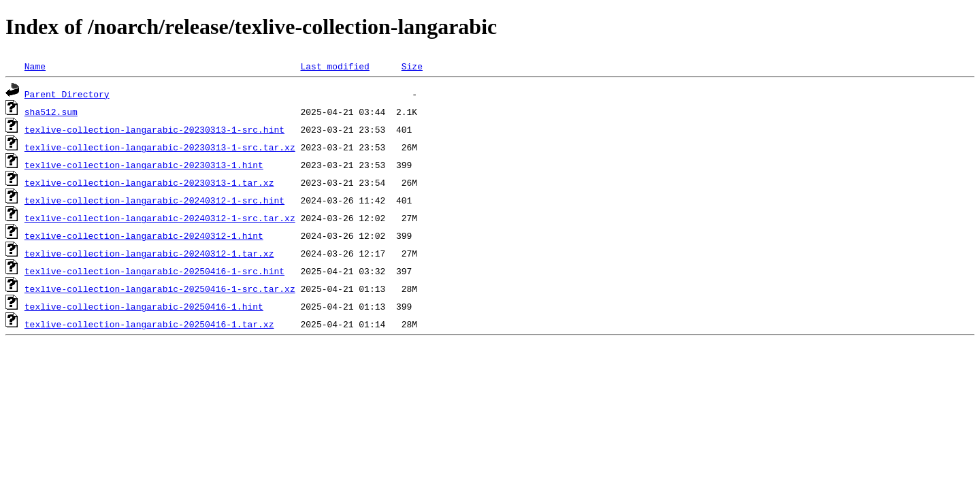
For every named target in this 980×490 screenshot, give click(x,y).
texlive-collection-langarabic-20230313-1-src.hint (154, 129)
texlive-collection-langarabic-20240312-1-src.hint (154, 200)
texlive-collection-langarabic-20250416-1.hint (144, 306)
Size (412, 66)
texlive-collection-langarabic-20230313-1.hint (144, 165)
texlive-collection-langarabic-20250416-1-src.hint (154, 271)
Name (35, 66)
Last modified (334, 66)
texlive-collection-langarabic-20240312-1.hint (144, 235)
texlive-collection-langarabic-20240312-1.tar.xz (149, 253)
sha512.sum (51, 112)
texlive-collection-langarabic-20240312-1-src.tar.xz (160, 218)
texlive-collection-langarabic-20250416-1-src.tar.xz (160, 289)
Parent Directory (67, 94)
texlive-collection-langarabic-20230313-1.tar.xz (149, 182)
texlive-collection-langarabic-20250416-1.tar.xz (149, 324)
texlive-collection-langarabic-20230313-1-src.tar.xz (160, 147)
